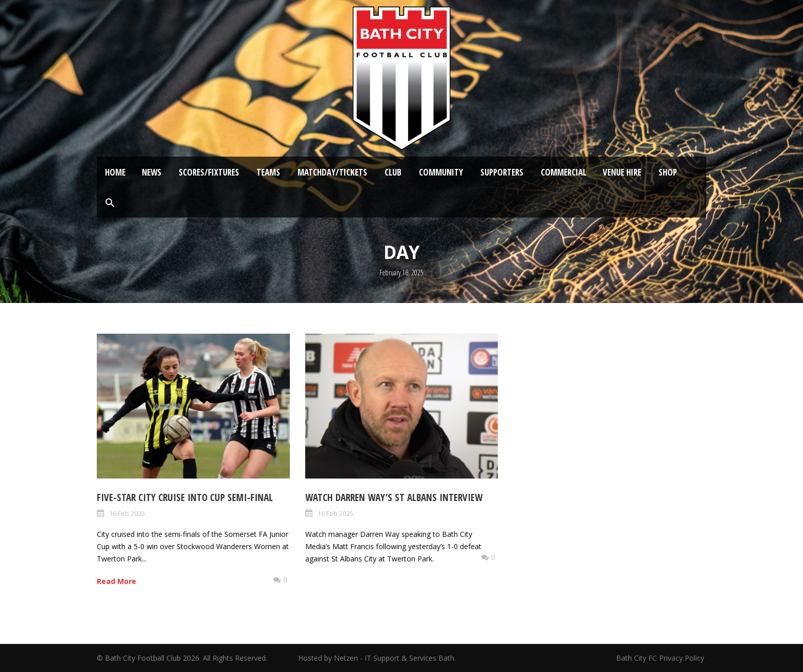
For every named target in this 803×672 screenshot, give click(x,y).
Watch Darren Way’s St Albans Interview (394, 497)
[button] (110, 203)
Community (441, 172)
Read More (117, 581)
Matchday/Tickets (332, 172)
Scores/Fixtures (209, 172)
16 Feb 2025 (127, 513)
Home (115, 172)
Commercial (564, 172)
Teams (268, 172)
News (152, 172)
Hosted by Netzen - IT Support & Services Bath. (377, 658)
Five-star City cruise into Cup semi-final (185, 497)
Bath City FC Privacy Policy (661, 658)
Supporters (502, 172)
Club (393, 172)
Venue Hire (622, 172)
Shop (668, 172)
